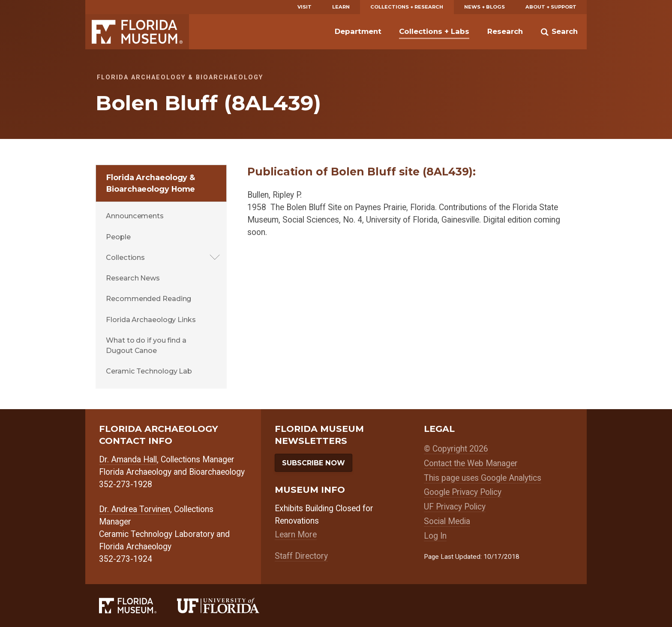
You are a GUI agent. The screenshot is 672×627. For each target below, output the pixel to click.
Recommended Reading (148, 298)
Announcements (135, 216)
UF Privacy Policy (455, 507)
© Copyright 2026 (456, 449)
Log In (435, 536)
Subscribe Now (313, 463)
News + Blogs (484, 7)
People (118, 237)
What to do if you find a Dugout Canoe (146, 345)
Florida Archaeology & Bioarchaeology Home (151, 183)
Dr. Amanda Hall (128, 460)
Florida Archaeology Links (151, 320)
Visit (304, 7)
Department (358, 31)
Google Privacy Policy (463, 492)
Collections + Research (407, 7)
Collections (125, 257)
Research (505, 31)
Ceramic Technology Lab (149, 371)
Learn (341, 7)
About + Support (551, 7)
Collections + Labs (434, 31)
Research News (133, 278)
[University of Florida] (228, 605)
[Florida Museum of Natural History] (138, 605)
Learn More (296, 535)
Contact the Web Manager (471, 463)
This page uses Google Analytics (483, 478)
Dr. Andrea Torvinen (135, 509)
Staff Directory (301, 556)
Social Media (447, 521)
